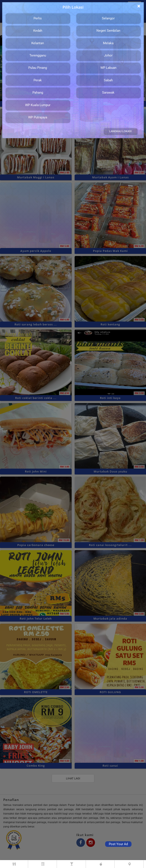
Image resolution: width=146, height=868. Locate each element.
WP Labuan (108, 68)
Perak (38, 80)
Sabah (108, 80)
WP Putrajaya (38, 117)
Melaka (108, 43)
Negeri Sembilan (108, 31)
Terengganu (38, 55)
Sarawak (108, 93)
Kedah (38, 31)
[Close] (139, 6)
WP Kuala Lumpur (38, 105)
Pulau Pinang (38, 68)
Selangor (108, 18)
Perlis (38, 18)
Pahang (38, 93)
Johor (108, 55)
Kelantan (38, 43)
